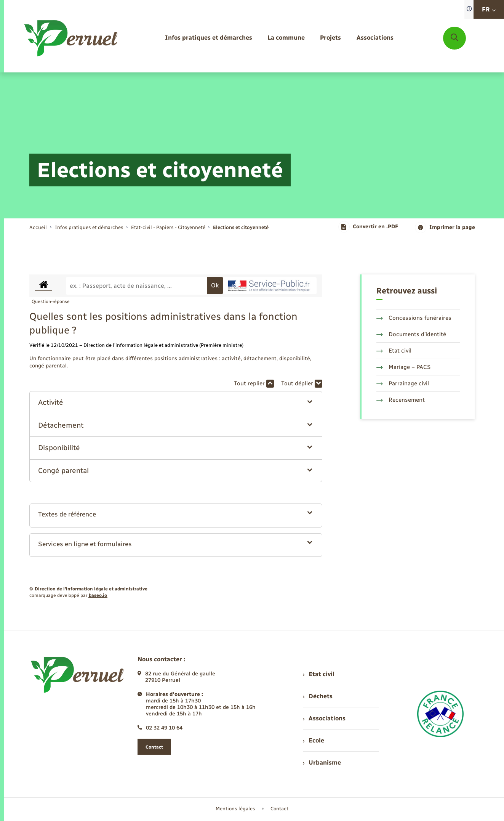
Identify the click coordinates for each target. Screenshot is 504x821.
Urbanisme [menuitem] (322, 762)
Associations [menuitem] (324, 718)
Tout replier (254, 384)
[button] (176, 403)
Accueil (38, 227)
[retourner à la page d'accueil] (71, 38)
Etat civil (394, 351)
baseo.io (98, 595)
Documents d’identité (411, 334)
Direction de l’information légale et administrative (91, 589)
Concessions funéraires (414, 318)
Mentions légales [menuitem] (235, 809)
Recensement (401, 400)
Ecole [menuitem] (314, 740)
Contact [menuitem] (279, 809)
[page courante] (241, 227)
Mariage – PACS (403, 367)
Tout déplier (302, 384)
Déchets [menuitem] (318, 696)
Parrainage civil (403, 383)
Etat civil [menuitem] (319, 674)
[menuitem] (209, 38)
